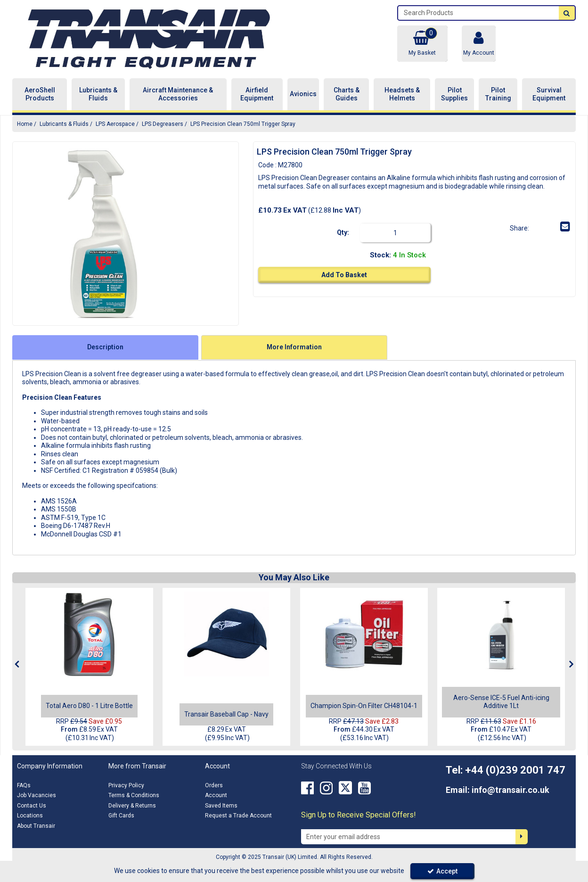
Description (105, 347)
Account (216, 795)
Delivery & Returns (132, 806)
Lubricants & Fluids (98, 94)
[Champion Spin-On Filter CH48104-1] (364, 706)
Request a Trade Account (238, 816)
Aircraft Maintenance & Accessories (178, 94)
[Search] (478, 13)
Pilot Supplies (454, 94)
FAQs (24, 785)
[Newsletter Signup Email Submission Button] (522, 837)
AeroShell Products (40, 94)
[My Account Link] (479, 44)
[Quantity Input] (395, 233)
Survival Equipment (549, 94)
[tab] (105, 347)
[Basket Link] (422, 44)
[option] (102, 234)
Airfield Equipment (257, 94)
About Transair (36, 826)
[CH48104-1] (364, 634)
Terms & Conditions (134, 795)
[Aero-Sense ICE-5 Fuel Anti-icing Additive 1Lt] (501, 706)
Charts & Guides (347, 94)
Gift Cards (121, 816)
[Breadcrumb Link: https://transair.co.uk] (25, 124)
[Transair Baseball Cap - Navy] (226, 714)
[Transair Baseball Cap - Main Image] (227, 634)
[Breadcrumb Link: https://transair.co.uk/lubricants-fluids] (64, 124)
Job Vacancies (37, 795)
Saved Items (221, 806)
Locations (30, 816)
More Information (294, 347)
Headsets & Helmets (402, 94)
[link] (537, 227)
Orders (214, 785)
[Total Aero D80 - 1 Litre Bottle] (89, 634)
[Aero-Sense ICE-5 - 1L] (501, 634)
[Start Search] (567, 13)
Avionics (303, 94)
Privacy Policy (126, 785)
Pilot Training (498, 94)
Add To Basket (344, 275)
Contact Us (32, 806)
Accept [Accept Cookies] (442, 871)
